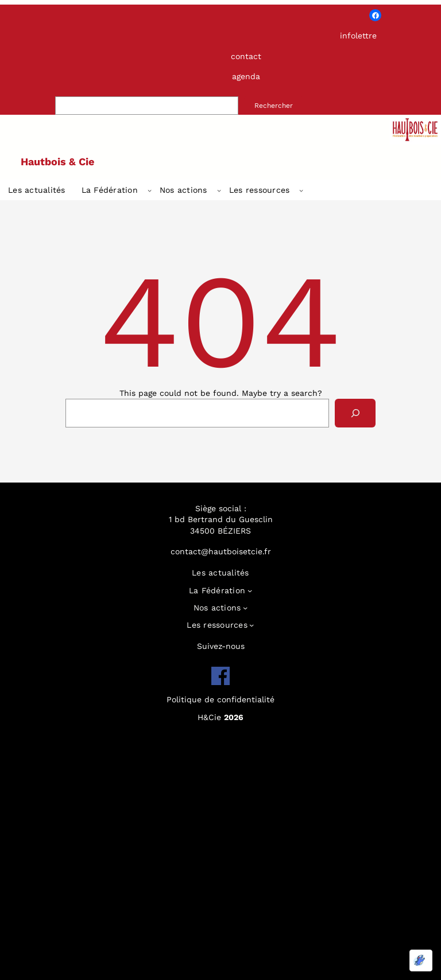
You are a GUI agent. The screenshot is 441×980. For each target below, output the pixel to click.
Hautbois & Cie (57, 162)
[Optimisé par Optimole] (421, 960)
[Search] (355, 413)
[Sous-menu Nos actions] (219, 190)
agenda (246, 76)
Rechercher (274, 106)
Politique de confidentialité (220, 699)
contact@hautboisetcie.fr (221, 551)
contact (246, 56)
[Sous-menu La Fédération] (150, 190)
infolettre (358, 36)
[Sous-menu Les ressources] (301, 190)
